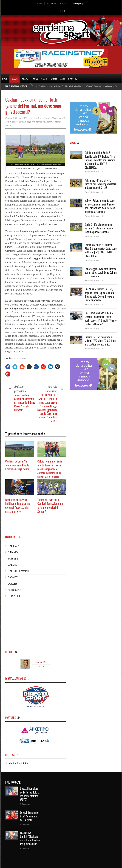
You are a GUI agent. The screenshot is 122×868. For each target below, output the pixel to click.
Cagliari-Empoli (18, 122)
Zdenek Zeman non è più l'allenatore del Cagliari (30, 816)
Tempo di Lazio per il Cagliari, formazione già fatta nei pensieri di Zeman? (50, 505)
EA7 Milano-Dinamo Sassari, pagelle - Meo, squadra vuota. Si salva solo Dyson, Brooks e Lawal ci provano (100, 294)
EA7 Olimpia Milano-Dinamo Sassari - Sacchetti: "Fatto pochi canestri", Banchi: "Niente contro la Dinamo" (101, 318)
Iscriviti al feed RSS (17, 764)
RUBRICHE (73, 79)
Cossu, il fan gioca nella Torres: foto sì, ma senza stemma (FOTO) (30, 794)
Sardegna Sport (42, 118)
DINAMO (25, 79)
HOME (39, 3)
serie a (50, 122)
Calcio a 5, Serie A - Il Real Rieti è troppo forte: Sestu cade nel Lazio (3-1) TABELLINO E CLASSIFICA (101, 250)
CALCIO (44, 79)
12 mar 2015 (21, 118)
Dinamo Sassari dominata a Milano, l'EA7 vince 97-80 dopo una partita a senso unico (100, 341)
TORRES (35, 79)
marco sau (41, 122)
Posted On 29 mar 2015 (94, 305)
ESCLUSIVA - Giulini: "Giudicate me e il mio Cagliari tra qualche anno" (30, 838)
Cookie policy (77, 3)
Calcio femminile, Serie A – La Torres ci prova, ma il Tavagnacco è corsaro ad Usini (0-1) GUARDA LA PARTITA (50, 469)
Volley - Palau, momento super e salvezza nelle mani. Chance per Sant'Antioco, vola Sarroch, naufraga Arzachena (100, 206)
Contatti (64, 3)
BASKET (54, 79)
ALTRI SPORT (16, 590)
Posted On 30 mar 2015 (94, 172)
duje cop (31, 122)
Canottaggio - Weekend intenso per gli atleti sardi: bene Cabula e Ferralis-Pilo (101, 273)
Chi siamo (51, 3)
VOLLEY (13, 584)
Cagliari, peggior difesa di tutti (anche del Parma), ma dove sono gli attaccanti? (33, 106)
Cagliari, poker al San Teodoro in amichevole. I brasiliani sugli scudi (18, 465)
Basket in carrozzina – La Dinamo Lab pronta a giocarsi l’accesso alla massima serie (18, 505)
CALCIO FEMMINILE (20, 571)
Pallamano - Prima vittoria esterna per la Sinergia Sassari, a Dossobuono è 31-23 (101, 184)
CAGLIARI (14, 79)
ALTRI (63, 79)
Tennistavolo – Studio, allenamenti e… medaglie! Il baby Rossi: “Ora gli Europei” (25, 403)
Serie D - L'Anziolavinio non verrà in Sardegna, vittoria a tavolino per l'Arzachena (99, 228)
